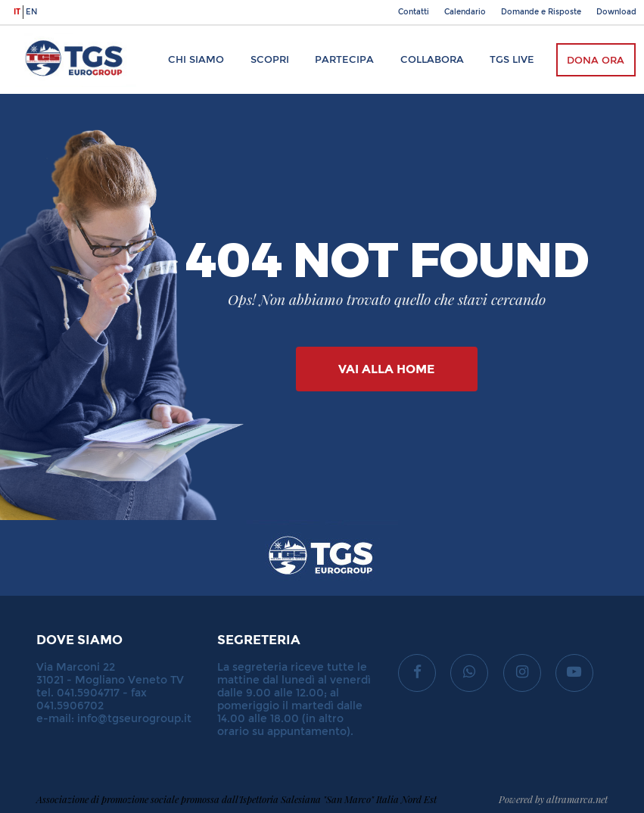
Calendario (465, 12)
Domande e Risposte (541, 12)
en (31, 12)
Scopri (270, 59)
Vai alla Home (386, 369)
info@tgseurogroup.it (134, 719)
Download (616, 12)
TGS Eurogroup (60, 33)
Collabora (432, 59)
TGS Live (512, 59)
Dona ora (596, 60)
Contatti (414, 12)
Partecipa (344, 59)
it (17, 12)
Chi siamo (196, 59)
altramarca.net (577, 799)
